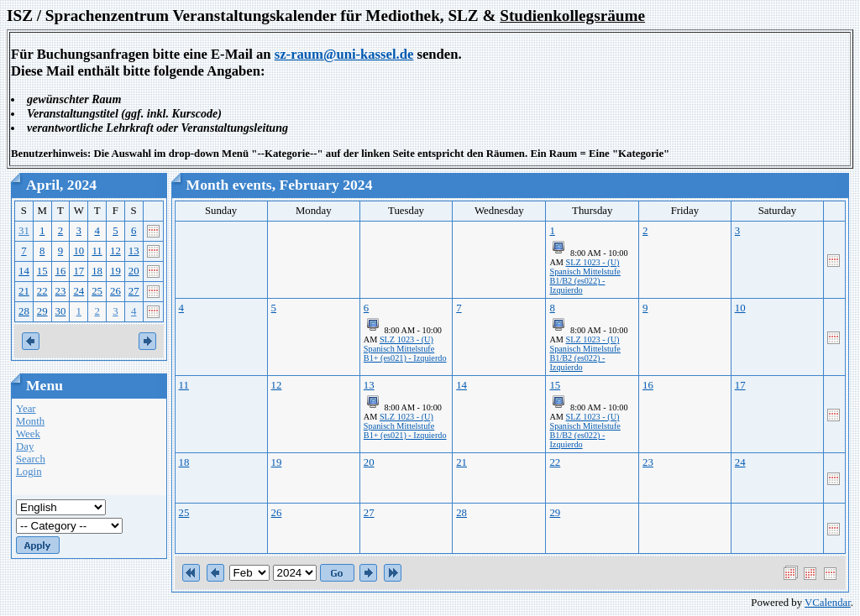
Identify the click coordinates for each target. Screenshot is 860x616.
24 (79, 291)
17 (79, 271)
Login (29, 472)
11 (97, 251)
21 (24, 291)
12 (115, 251)
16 (61, 271)
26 (115, 291)
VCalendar (828, 603)
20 (134, 271)
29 (42, 311)
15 (42, 271)
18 (97, 271)
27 (134, 291)
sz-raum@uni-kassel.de (344, 54)
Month (30, 421)
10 (79, 251)
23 (61, 291)
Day (25, 446)
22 (42, 291)
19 (115, 271)
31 (24, 231)
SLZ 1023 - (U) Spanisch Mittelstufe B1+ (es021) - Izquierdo (405, 349)
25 (97, 291)
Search (31, 459)
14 (24, 271)
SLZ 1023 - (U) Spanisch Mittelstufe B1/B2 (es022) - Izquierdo (585, 276)
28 (24, 311)
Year (26, 409)
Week (28, 434)
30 (61, 311)
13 (134, 251)
